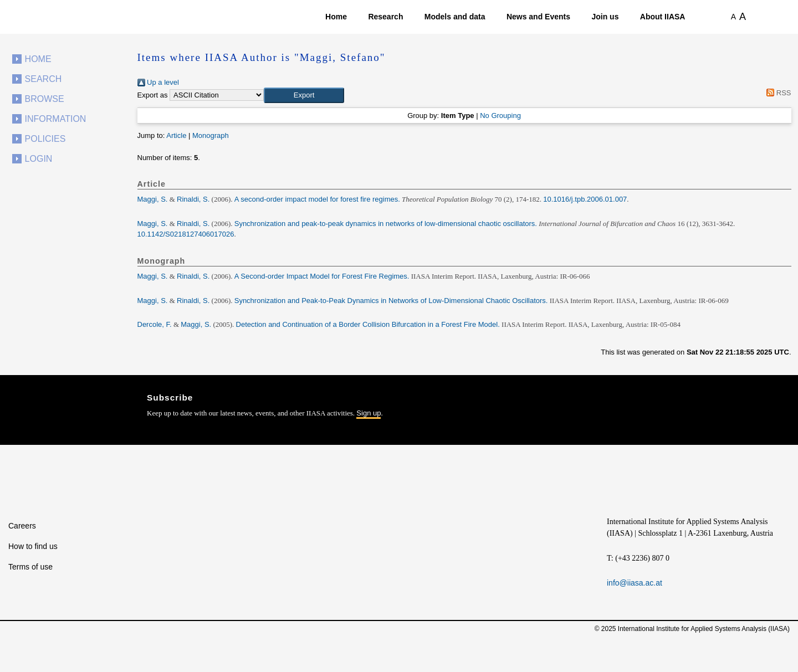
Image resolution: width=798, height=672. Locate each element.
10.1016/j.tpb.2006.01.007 (585, 199)
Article (176, 135)
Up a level (158, 82)
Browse (45, 99)
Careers (22, 526)
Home (336, 17)
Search (44, 79)
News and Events (538, 17)
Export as (153, 95)
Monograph (211, 135)
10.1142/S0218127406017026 (186, 234)
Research (385, 17)
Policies (45, 139)
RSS (777, 93)
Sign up (369, 413)
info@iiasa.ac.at (635, 583)
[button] (304, 95)
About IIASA (663, 17)
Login (39, 159)
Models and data (455, 17)
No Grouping (500, 116)
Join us (605, 17)
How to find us (33, 546)
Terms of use (30, 567)
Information (56, 119)
